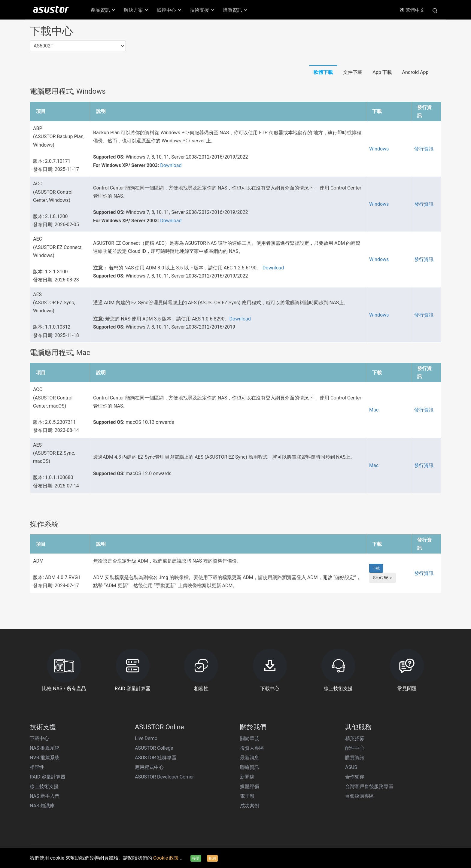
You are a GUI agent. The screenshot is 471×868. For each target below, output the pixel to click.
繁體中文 (412, 10)
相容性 (37, 767)
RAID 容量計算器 (48, 777)
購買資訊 (355, 758)
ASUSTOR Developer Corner (164, 777)
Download (171, 165)
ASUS (351, 767)
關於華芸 (250, 738)
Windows (379, 149)
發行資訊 (424, 149)
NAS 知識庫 (42, 806)
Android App (415, 72)
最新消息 (250, 758)
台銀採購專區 (360, 796)
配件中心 (355, 748)
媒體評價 (250, 786)
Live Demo (146, 738)
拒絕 (212, 858)
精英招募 (355, 738)
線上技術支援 (44, 786)
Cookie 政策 (167, 858)
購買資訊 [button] (235, 10)
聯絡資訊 (250, 767)
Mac (374, 410)
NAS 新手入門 (45, 796)
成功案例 (250, 806)
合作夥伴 (355, 777)
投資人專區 (252, 748)
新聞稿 (247, 777)
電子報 (247, 796)
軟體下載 (323, 72)
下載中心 (39, 738)
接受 (196, 858)
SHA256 (383, 578)
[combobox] (78, 46)
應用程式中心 (149, 767)
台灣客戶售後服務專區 (369, 786)
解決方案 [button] (136, 10)
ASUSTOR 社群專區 (156, 758)
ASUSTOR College (154, 748)
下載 (376, 568)
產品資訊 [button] (103, 10)
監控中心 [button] (169, 10)
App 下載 (382, 72)
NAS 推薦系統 (45, 748)
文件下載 (353, 72)
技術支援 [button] (202, 10)
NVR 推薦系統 (45, 758)
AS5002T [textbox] (43, 46)
